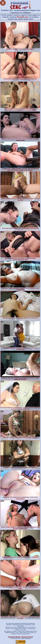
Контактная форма (14, 637)
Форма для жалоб (27, 637)
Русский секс (23, 17)
